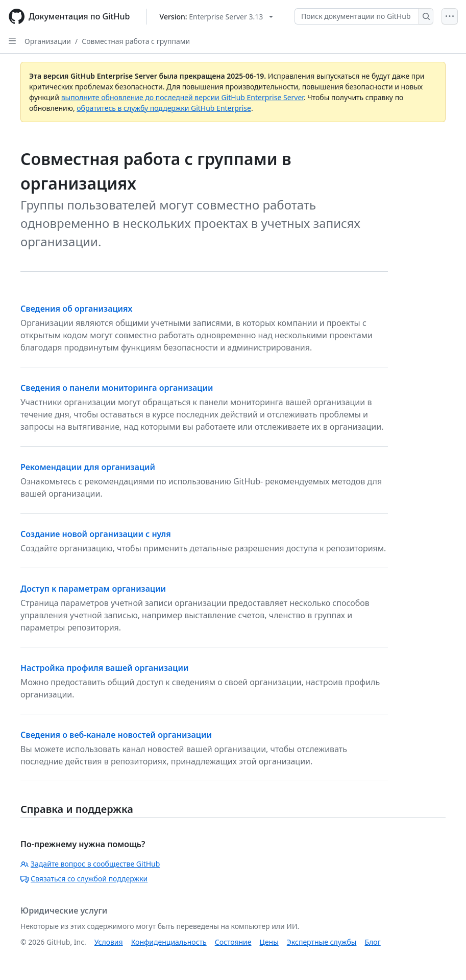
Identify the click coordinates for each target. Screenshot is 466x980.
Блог (372, 942)
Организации (48, 41)
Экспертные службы (322, 942)
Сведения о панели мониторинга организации (117, 388)
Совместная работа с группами (136, 41)
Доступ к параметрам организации (93, 589)
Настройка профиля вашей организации (104, 668)
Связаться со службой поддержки (84, 879)
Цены (269, 942)
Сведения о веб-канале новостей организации (116, 735)
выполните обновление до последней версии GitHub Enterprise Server (182, 97)
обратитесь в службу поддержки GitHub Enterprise (164, 108)
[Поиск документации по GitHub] (357, 16)
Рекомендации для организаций (88, 467)
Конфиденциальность (169, 942)
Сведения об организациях (76, 309)
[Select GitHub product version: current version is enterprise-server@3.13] (217, 17)
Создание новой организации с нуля (96, 534)
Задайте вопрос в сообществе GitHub (90, 864)
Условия (109, 942)
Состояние (233, 942)
